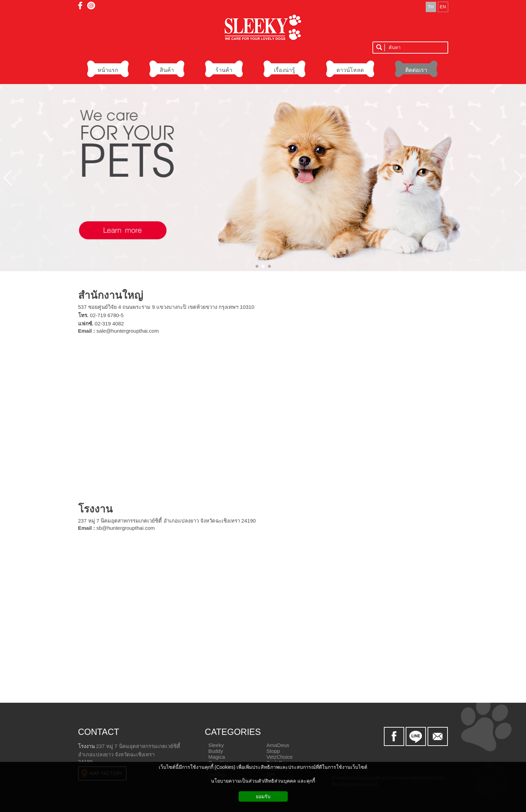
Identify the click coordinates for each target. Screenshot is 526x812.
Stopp (273, 751)
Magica (216, 757)
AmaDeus (278, 745)
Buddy (216, 751)
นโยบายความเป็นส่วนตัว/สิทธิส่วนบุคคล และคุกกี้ (263, 781)
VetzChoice (279, 757)
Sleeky (216, 745)
